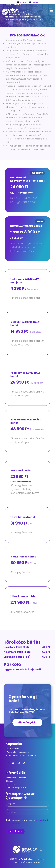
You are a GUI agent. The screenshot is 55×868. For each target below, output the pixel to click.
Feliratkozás (15, 831)
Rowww (37, 862)
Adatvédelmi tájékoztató (16, 778)
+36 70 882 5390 (13, 749)
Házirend (9, 781)
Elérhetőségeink (27, 722)
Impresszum (11, 784)
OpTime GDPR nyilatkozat (16, 788)
